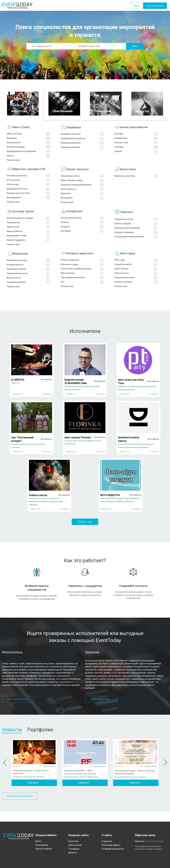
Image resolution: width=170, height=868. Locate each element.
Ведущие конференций (76, 397)
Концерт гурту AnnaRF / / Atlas (79, 781)
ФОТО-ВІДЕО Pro (110, 505)
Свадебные (74, 127)
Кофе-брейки (44, 512)
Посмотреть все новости (20, 807)
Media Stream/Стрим (108, 509)
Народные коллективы (28, 455)
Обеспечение (75, 845)
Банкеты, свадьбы (136, 229)
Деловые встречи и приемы (136, 234)
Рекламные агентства (28, 179)
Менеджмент (82, 203)
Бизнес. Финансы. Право (82, 183)
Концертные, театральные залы (25, 787)
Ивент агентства (28, 134)
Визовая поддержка (28, 247)
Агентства (73, 841)
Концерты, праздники (136, 239)
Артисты (73, 853)
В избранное (46, 390)
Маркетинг (82, 198)
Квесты (28, 158)
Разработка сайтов (136, 273)
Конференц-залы (41, 790)
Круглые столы (136, 144)
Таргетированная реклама (82, 287)
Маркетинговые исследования (137, 458)
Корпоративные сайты (136, 287)
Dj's (18, 393)
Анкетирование (28, 202)
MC (66, 397)
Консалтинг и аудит (82, 273)
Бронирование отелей (28, 242)
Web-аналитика (82, 282)
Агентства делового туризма (28, 224)
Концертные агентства (82, 223)
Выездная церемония (82, 144)
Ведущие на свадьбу (93, 397)
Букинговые (128, 172)
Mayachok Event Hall (49, 777)
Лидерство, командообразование (82, 188)
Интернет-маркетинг (80, 261)
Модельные (20, 261)
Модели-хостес (28, 287)
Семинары (136, 148)
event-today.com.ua (154, 841)
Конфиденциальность (113, 849)
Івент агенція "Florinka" (78, 448)
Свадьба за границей (82, 148)
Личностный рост (82, 193)
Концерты (82, 233)
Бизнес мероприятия (134, 127)
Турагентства (28, 233)
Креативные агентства (28, 193)
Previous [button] (5, 773)
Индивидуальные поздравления (28, 153)
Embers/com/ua (38, 506)
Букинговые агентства (136, 179)
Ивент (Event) (21, 127)
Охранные (126, 217)
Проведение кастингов (28, 283)
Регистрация (42, 845)
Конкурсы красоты (28, 273)
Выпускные (28, 139)
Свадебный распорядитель (82, 139)
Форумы (136, 153)
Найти (135, 46)
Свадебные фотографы (125, 512)
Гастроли (82, 228)
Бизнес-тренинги (77, 172)
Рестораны (41, 787)
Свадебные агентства (82, 134)
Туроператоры (28, 228)
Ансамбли (15, 455)
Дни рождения (28, 144)
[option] (34, 773)
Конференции (136, 139)
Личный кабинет (44, 849)
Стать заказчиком (101, 710)
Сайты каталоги (136, 282)
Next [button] (165, 773)
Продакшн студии (123, 509)
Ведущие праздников (72, 400)
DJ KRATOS (18, 390)
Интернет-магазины (136, 292)
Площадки (74, 849)
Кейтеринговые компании (39, 509)
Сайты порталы (136, 278)
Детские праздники (28, 148)
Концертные (74, 217)
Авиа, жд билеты (28, 238)
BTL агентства (28, 183)
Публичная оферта (111, 845)
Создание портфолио (28, 292)
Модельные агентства (28, 268)
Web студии (128, 261)
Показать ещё (85, 532)
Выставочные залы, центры (23, 790)
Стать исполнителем (151, 6)
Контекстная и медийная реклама (82, 278)
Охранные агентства (136, 225)
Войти (126, 6)
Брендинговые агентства (28, 197)
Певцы (14, 393)
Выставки (136, 134)
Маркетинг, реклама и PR (29, 172)
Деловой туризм (23, 217)
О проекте (107, 841)
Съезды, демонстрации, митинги (136, 244)
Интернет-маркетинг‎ (82, 268)
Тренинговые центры (82, 179)
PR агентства (28, 188)
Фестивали (82, 237)
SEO (82, 292)
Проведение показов (28, 278)
